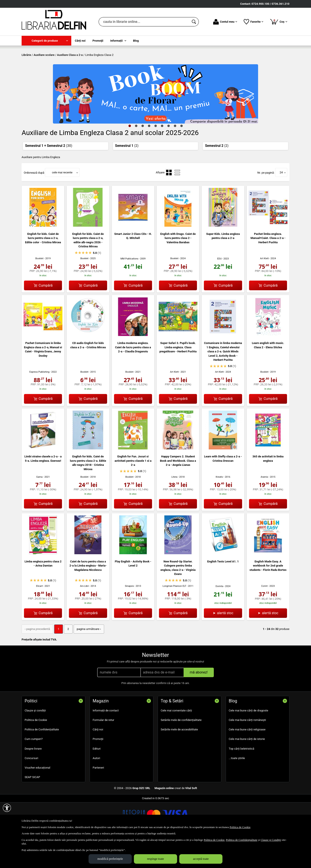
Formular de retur (103, 751)
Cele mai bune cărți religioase (247, 760)
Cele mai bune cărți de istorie (247, 770)
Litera (175, 508)
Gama (39, 508)
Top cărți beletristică (241, 779)
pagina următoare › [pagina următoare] (87, 660)
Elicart (39, 617)
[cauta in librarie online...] (144, 22)
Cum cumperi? (34, 770)
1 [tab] (130, 157)
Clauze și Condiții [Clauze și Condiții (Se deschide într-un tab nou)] (271, 840)
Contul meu (225, 22)
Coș (278, 22)
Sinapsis (129, 617)
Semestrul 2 (217, 177)
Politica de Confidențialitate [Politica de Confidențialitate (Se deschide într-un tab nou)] (242, 840)
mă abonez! (199, 703)
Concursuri (31, 789)
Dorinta (219, 617)
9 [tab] (181, 157)
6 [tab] (162, 157)
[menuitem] (46, 41)
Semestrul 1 (127, 177)
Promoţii (98, 770)
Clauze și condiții (35, 741)
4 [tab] (149, 157)
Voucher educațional (37, 798)
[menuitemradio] (169, 204)
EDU (219, 290)
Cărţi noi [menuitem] (80, 41)
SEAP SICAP (32, 808)
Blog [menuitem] (136, 41)
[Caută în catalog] (194, 22)
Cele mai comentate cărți (176, 741)
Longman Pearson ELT (175, 617)
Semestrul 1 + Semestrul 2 (49, 177)
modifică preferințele (110, 859)
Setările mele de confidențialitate (181, 751)
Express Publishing (39, 403)
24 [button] (281, 204)
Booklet (39, 290)
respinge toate (155, 859)
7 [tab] (168, 157)
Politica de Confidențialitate (42, 760)
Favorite (253, 22)
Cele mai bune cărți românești (247, 751)
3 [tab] (143, 157)
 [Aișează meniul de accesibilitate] (7, 808)
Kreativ (219, 508)
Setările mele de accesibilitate (179, 760)
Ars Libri (84, 617)
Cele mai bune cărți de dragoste (248, 741)
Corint (264, 617)
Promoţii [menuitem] (98, 41)
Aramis (264, 508)
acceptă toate (201, 859)
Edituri (97, 779)
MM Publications (129, 290)
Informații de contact (106, 741)
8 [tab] (175, 157)
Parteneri (98, 798)
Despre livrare (33, 779)
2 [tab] (136, 157)
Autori (96, 789)
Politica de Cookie (36, 751)
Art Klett (264, 290)
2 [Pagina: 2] (67, 660)
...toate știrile (237, 789)
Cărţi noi (98, 760)
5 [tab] (155, 157)
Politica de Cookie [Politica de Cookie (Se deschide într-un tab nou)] (240, 827)
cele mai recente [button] (62, 204)
